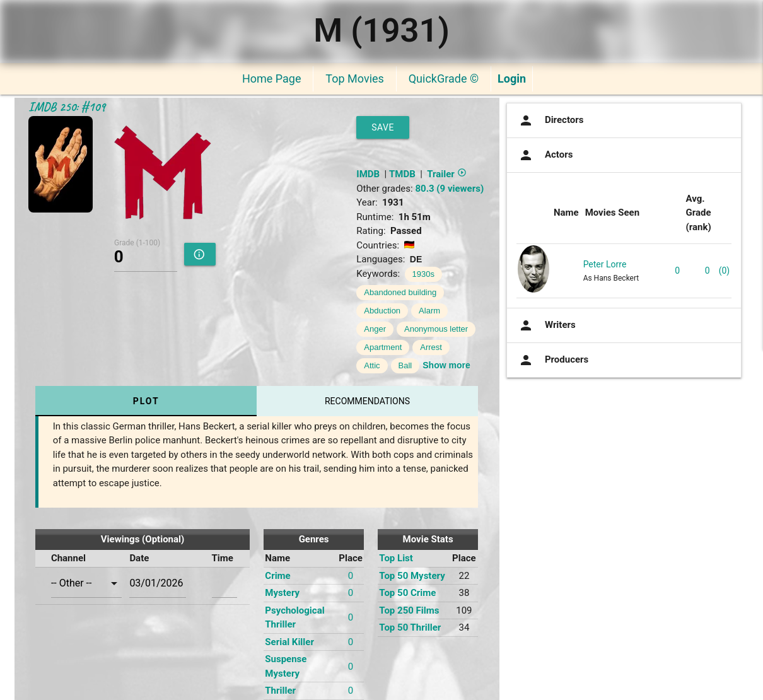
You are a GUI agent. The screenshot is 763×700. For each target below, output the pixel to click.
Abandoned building (400, 292)
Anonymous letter (436, 329)
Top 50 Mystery (412, 576)
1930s (423, 274)
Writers (546, 325)
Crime (277, 576)
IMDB (368, 174)
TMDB (402, 174)
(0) (725, 271)
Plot (146, 401)
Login (512, 79)
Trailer (446, 174)
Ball (405, 365)
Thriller (280, 691)
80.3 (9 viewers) (449, 189)
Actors (545, 155)
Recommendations (367, 401)
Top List (396, 558)
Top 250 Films (409, 610)
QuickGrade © (444, 79)
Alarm (429, 311)
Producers (552, 360)
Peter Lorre (605, 264)
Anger (375, 329)
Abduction (382, 311)
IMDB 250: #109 (67, 107)
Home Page (271, 79)
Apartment (383, 347)
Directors (550, 120)
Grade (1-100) (137, 242)
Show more (446, 365)
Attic (372, 365)
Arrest (431, 347)
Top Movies (354, 79)
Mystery (282, 593)
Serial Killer (289, 642)
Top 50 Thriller (410, 627)
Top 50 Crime (407, 593)
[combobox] (87, 583)
